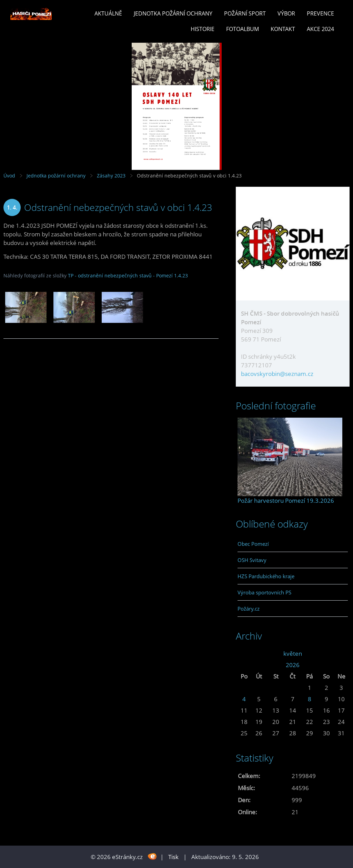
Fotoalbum (243, 29)
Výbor (286, 13)
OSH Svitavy (252, 560)
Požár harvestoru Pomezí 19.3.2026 (286, 501)
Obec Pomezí (253, 544)
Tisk (173, 857)
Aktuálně (108, 13)
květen (293, 653)
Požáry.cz (249, 609)
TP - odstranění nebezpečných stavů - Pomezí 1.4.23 (128, 275)
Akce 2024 (320, 29)
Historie (203, 29)
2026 (293, 665)
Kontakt (283, 29)
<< (244, 653)
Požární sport (245, 13)
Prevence (320, 13)
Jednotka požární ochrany (173, 13)
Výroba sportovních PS (264, 592)
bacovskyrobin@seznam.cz (277, 374)
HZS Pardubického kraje (266, 576)
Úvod (9, 176)
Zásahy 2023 (111, 176)
